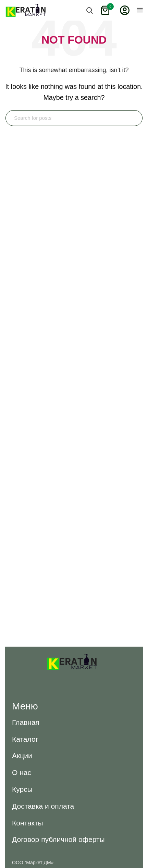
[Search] (74, 118)
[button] (26, 722)
